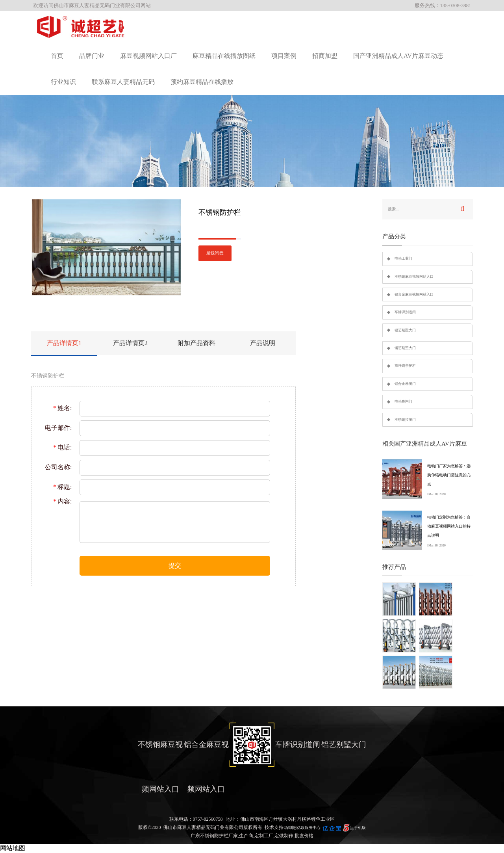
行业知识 (63, 82)
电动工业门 (403, 258)
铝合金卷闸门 (405, 384)
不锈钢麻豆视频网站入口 (414, 277)
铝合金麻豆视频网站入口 (414, 294)
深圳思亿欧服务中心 (303, 828)
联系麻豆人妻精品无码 (123, 82)
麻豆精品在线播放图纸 (224, 56)
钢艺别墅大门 (405, 348)
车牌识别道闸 (405, 312)
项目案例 (284, 56)
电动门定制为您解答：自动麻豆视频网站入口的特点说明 (449, 526)
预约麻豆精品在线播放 (202, 82)
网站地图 (13, 848)
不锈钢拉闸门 (405, 420)
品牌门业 (92, 56)
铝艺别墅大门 (405, 330)
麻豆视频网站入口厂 (148, 56)
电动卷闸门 (403, 401)
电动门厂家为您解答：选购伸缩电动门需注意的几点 (449, 475)
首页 (57, 56)
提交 (175, 566)
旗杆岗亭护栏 (405, 366)
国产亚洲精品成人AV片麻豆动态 (398, 56)
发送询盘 (215, 253)
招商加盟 (325, 56)
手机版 (360, 828)
